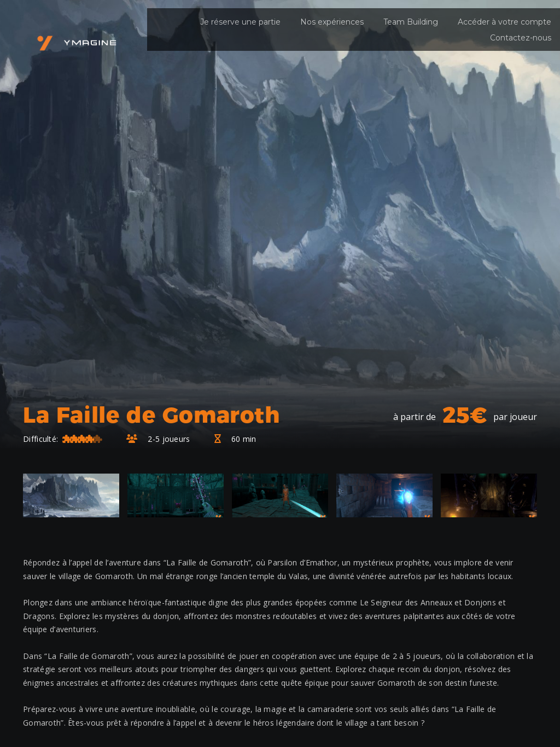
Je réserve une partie (240, 22)
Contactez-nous (521, 38)
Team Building (411, 22)
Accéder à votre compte (504, 22)
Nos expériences (332, 22)
